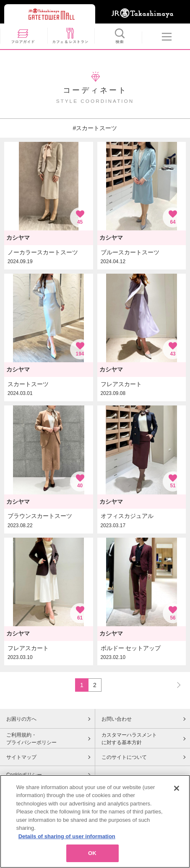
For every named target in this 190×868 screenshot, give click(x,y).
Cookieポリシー (24, 775)
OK (92, 857)
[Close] (177, 792)
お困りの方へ (21, 719)
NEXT (175, 685)
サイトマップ (21, 757)
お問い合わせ (117, 719)
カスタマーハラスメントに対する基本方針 (129, 739)
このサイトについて (124, 757)
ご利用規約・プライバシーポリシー (31, 739)
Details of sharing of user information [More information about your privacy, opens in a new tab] (67, 840)
